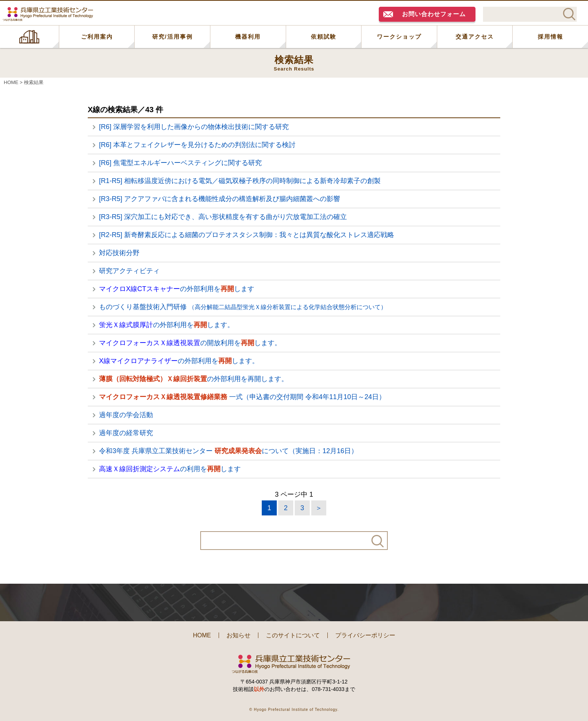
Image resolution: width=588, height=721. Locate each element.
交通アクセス (475, 37)
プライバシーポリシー (365, 635)
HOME (29, 37)
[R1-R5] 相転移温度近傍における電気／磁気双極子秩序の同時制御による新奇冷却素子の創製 (240, 181)
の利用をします (170, 469)
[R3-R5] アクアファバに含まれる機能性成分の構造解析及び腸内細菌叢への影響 (220, 199)
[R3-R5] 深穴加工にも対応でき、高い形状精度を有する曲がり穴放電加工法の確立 (223, 217)
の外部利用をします (177, 289)
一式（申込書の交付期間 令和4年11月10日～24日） (242, 397)
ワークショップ (399, 37)
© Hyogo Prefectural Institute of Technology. (294, 710)
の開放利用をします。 (190, 343)
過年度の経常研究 (126, 433)
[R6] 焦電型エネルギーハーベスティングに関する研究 (180, 163)
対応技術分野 (119, 253)
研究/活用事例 (172, 37)
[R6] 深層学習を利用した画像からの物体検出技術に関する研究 (194, 127)
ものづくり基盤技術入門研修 (243, 307)
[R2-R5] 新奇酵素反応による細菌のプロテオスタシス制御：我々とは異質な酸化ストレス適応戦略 (247, 235)
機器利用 (248, 37)
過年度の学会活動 (126, 415)
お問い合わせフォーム (434, 14)
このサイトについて (293, 635)
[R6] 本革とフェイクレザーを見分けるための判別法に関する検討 (197, 145)
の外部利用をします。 (166, 325)
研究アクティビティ (129, 271)
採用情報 (550, 37)
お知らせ (238, 635)
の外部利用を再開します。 (193, 379)
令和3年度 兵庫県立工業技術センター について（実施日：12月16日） (228, 451)
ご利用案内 (97, 37)
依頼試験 (324, 37)
